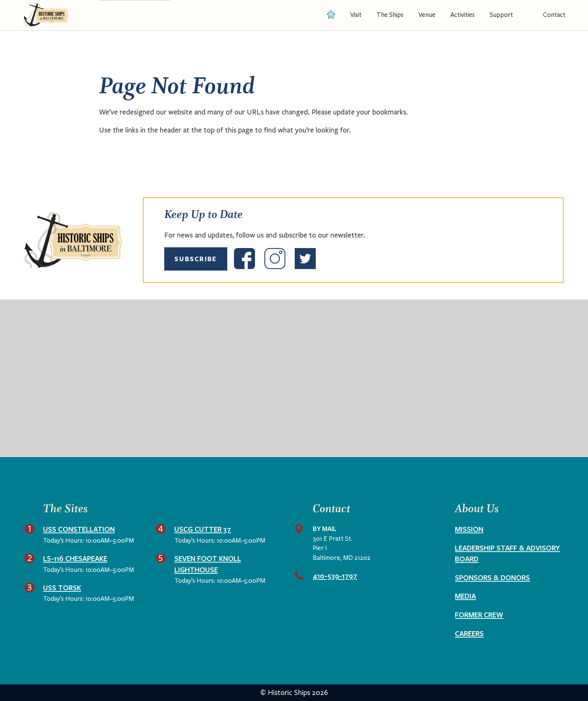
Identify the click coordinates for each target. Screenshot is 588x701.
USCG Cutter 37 (203, 529)
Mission (469, 529)
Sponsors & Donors (492, 578)
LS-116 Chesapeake (75, 558)
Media (465, 596)
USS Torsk (62, 588)
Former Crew (479, 615)
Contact (554, 15)
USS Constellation (79, 529)
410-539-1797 (335, 576)
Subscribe (196, 259)
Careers (469, 633)
